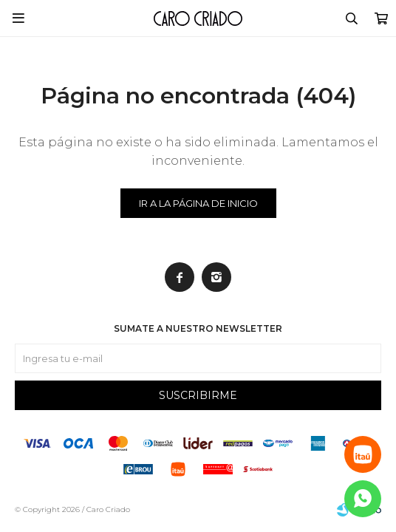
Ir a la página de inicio (198, 203)
